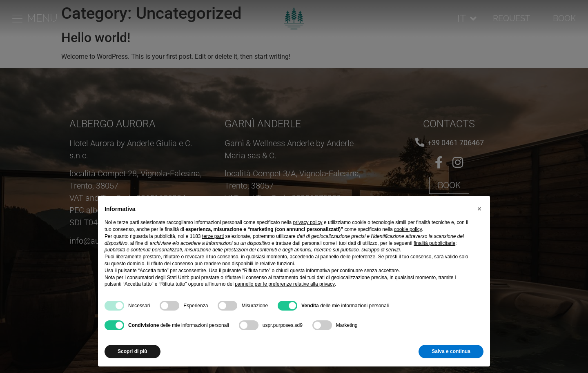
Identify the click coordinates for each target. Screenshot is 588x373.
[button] (479, 209)
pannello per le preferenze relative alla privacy (285, 284)
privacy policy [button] (308, 222)
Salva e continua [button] (451, 351)
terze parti (213, 236)
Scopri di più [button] (133, 351)
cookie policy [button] (408, 229)
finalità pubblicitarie (434, 243)
